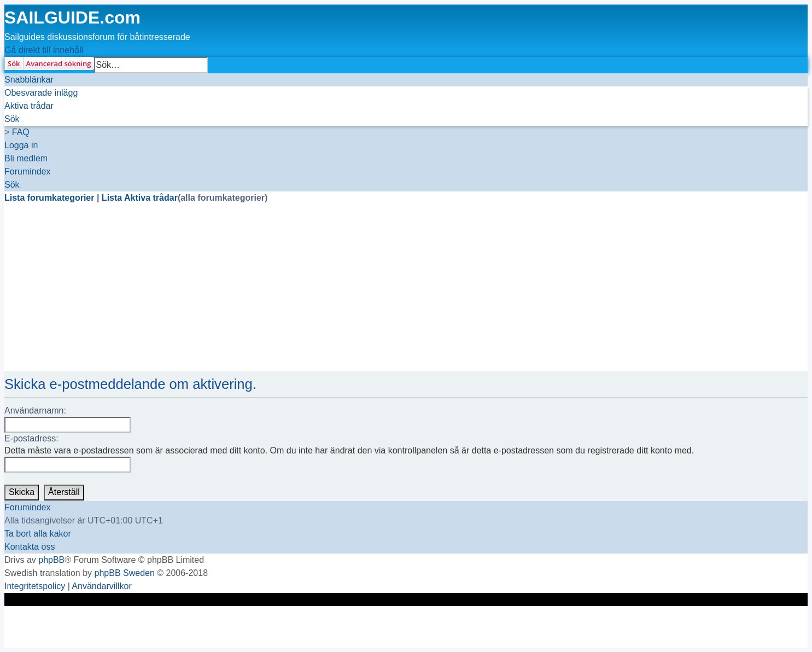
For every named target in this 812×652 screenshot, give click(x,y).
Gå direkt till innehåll (44, 50)
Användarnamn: (35, 411)
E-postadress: (31, 438)
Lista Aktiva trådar (140, 198)
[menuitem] (41, 93)
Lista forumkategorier (51, 198)
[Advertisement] (332, 294)
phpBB (51, 560)
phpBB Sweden (125, 573)
